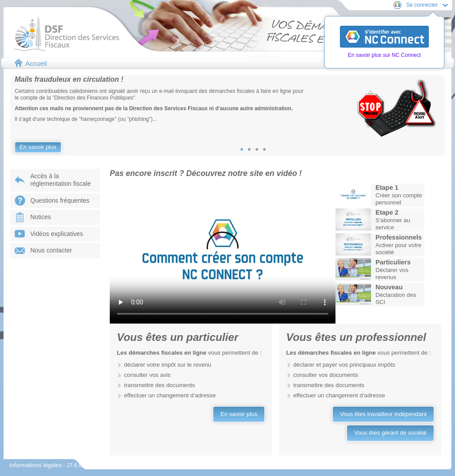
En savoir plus (38, 147)
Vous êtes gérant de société (390, 433)
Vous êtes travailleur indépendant (383, 414)
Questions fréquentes (60, 200)
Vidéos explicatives (57, 234)
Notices (41, 217)
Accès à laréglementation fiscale (60, 180)
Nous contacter (51, 250)
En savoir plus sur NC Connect (384, 55)
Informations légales (36, 465)
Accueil (36, 63)
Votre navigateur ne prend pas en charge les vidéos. (223, 253)
